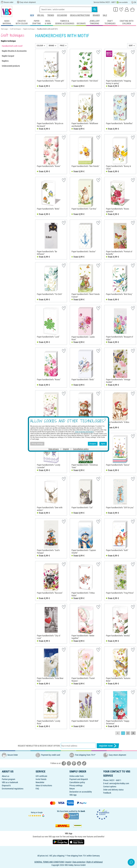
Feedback (107, 793)
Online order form (77, 776)
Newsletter (40, 782)
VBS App (73, 795)
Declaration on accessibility (81, 792)
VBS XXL (41, 15)
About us (6, 776)
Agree (103, 444)
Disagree (93, 444)
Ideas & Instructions (80, 15)
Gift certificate (41, 776)
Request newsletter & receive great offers (39, 746)
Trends (51, 15)
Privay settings (37, 444)
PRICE (62, 46)
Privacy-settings (76, 785)
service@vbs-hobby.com (119, 783)
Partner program (9, 779)
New (32, 15)
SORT (131, 46)
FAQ (37, 789)
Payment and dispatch (79, 779)
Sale (105, 15)
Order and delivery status (113, 790)
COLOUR (40, 46)
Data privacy (54, 449)
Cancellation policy (77, 782)
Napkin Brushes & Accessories (14, 51)
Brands (96, 15)
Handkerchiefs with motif (12, 46)
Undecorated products (11, 66)
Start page (4, 29)
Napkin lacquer (8, 56)
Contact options (110, 787)
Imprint (66, 449)
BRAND (51, 46)
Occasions (62, 15)
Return (72, 789)
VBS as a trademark (10, 782)
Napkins (5, 61)
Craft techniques (15, 29)
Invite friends (41, 779)
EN (134, 2)
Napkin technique (29, 29)
